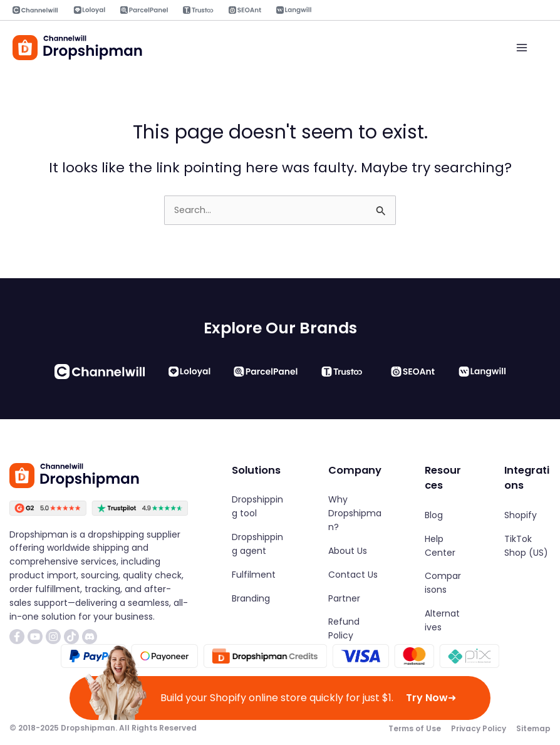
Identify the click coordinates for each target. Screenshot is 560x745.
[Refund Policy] (355, 629)
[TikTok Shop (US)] (527, 546)
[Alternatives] (443, 621)
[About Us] (348, 551)
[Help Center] (443, 546)
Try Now (431, 698)
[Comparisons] (443, 583)
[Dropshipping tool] (259, 507)
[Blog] (434, 515)
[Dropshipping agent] (259, 544)
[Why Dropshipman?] (355, 514)
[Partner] (344, 598)
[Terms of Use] (415, 728)
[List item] (17, 636)
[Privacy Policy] (479, 728)
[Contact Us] (353, 575)
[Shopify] (521, 515)
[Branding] (251, 598)
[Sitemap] (533, 728)
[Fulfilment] (254, 575)
